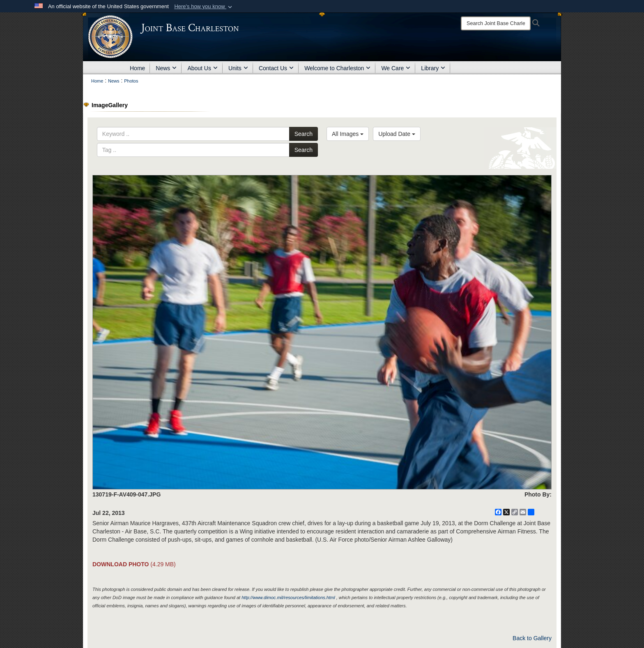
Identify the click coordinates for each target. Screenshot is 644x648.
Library (433, 68)
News (166, 68)
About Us (202, 68)
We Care (396, 68)
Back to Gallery (532, 638)
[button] (204, 7)
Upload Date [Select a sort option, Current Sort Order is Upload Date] (397, 134)
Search (304, 134)
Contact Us (276, 68)
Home (137, 68)
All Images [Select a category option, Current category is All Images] (348, 134)
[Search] (496, 23)
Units (238, 68)
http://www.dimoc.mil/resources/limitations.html (288, 597)
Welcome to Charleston (337, 68)
